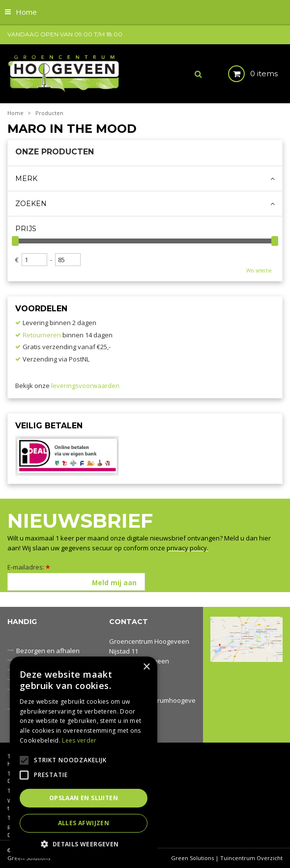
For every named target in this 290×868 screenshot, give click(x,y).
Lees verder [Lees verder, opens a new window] (79, 740)
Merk (26, 179)
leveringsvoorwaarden (85, 386)
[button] (84, 844)
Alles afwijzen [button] (84, 823)
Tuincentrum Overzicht (251, 858)
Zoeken (31, 204)
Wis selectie (259, 270)
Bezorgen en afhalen (48, 651)
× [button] (146, 667)
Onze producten (55, 152)
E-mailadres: (29, 567)
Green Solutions (192, 858)
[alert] (84, 757)
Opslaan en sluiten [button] (84, 798)
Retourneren (42, 335)
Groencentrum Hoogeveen (149, 641)
